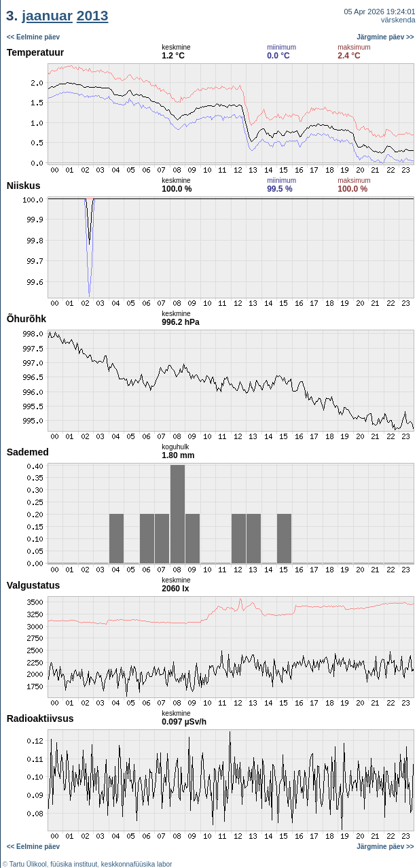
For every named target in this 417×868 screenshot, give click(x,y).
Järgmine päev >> (385, 37)
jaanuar (47, 15)
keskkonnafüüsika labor (137, 864)
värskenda (398, 20)
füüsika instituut (74, 864)
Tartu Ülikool (28, 864)
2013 (93, 15)
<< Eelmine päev (33, 37)
